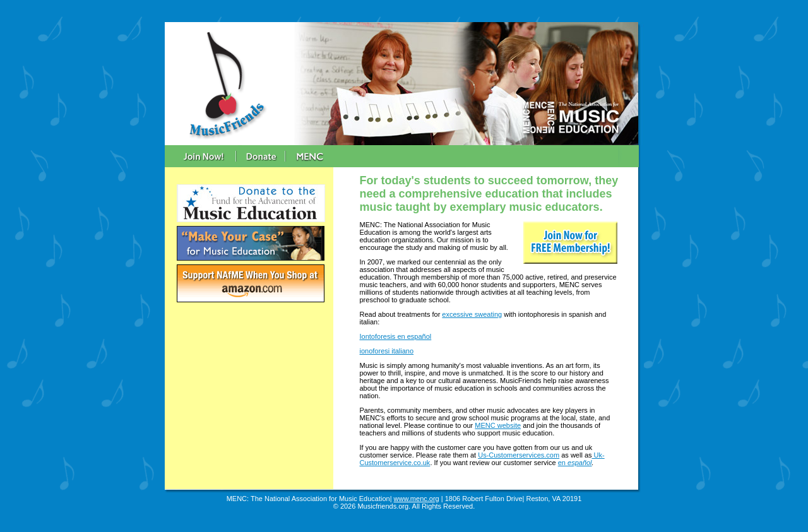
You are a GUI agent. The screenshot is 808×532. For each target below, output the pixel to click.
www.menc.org (417, 499)
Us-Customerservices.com (519, 455)
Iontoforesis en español (396, 336)
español (580, 463)
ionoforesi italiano (387, 351)
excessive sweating (472, 314)
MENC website (498, 425)
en (563, 463)
